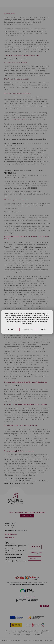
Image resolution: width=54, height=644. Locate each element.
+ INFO (43, 329)
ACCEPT (11, 329)
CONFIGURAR (28, 329)
